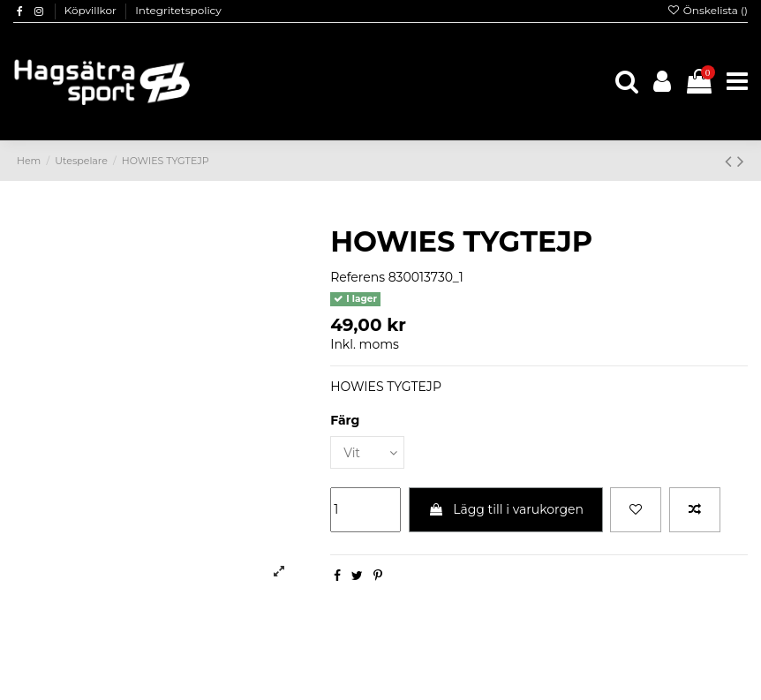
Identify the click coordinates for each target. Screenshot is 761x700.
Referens (358, 277)
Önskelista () (707, 10)
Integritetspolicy (178, 10)
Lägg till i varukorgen (506, 509)
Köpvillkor (92, 10)
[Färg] (367, 452)
